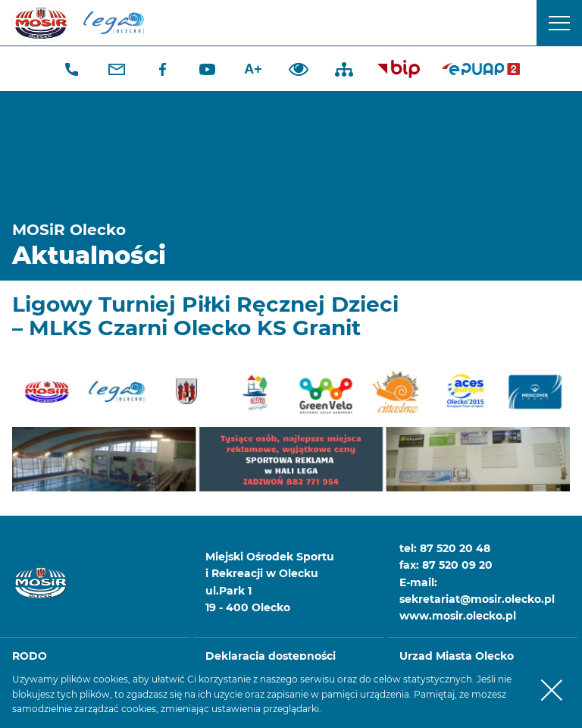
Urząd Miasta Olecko (457, 656)
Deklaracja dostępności (271, 656)
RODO (30, 656)
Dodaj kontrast (299, 69)
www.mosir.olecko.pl (458, 616)
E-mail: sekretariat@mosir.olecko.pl (477, 591)
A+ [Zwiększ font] (253, 69)
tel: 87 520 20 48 (445, 548)
